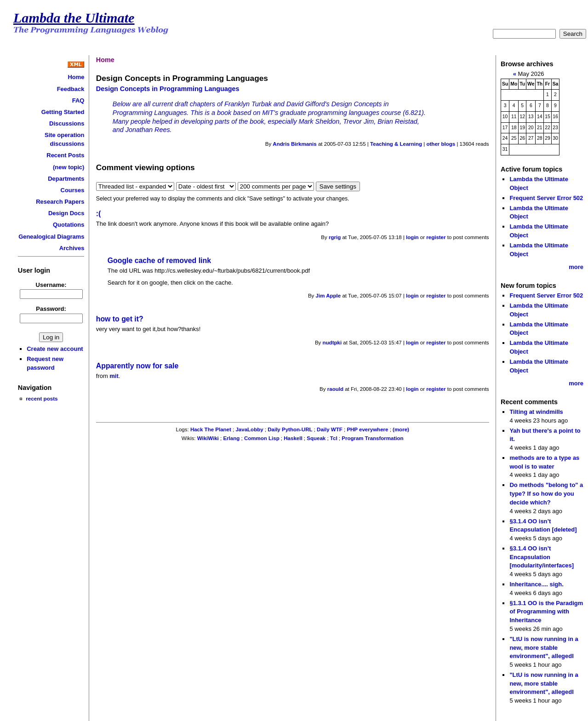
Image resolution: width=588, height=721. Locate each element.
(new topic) (69, 167)
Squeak (316, 438)
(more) (401, 429)
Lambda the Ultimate (74, 18)
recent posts (42, 398)
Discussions (67, 123)
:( (99, 214)
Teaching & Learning (396, 144)
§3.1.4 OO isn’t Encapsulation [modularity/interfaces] (542, 557)
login (412, 237)
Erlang (231, 438)
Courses (73, 190)
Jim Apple (328, 296)
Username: (51, 285)
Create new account (55, 349)
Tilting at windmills (536, 412)
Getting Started (63, 112)
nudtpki (332, 343)
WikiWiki (208, 438)
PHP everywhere (367, 429)
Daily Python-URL (290, 429)
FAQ (78, 100)
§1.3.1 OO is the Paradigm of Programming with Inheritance (546, 612)
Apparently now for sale (137, 366)
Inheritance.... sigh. (536, 584)
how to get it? (120, 319)
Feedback (71, 89)
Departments (66, 179)
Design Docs (66, 213)
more (576, 267)
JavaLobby (249, 429)
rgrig (335, 237)
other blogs (441, 144)
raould (335, 389)
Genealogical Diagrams (51, 237)
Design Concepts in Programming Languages (168, 89)
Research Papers (60, 202)
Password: (51, 309)
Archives (72, 248)
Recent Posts (65, 155)
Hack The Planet (211, 429)
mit (114, 376)
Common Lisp (262, 438)
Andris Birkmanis (294, 144)
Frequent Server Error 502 (546, 198)
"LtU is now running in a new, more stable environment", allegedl (544, 647)
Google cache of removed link (159, 260)
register (436, 237)
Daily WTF (330, 429)
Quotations (69, 225)
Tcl (334, 438)
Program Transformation (372, 438)
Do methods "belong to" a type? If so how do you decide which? (546, 493)
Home (76, 77)
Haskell (293, 438)
